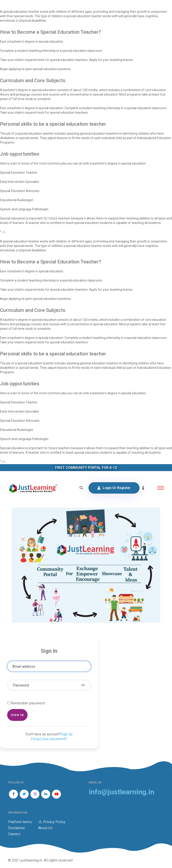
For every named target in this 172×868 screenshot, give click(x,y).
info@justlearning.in (121, 792)
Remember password (28, 703)
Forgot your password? (49, 739)
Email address (24, 667)
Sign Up (67, 734)
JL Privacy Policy (52, 822)
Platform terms (20, 822)
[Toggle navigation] (161, 488)
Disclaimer (16, 828)
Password (21, 685)
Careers (14, 834)
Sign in (17, 715)
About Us (45, 828)
